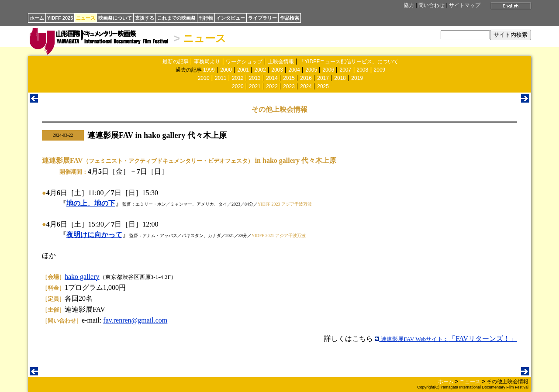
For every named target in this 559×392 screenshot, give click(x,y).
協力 (409, 5)
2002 (260, 70)
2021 (255, 86)
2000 (226, 70)
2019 (357, 78)
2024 (306, 86)
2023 (289, 86)
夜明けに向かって (94, 235)
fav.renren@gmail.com (135, 320)
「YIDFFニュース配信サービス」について (349, 62)
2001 (243, 70)
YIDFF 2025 (60, 18)
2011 (221, 78)
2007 (345, 70)
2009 (380, 70)
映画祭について (115, 18)
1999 (209, 70)
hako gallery (82, 277)
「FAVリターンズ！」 (446, 339)
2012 (238, 78)
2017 (323, 78)
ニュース (86, 18)
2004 (294, 70)
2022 (272, 86)
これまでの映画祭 (176, 18)
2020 (238, 86)
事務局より (207, 62)
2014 (272, 78)
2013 (255, 78)
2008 (363, 70)
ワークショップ (244, 62)
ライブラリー (262, 18)
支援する (145, 18)
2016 (306, 78)
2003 (277, 70)
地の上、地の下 (91, 203)
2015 (289, 78)
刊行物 (206, 18)
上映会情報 (281, 62)
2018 (340, 78)
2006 (328, 70)
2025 (323, 86)
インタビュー (231, 18)
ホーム (37, 18)
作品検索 (290, 18)
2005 (311, 70)
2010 (204, 78)
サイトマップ (465, 5)
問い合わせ (431, 5)
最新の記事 (176, 62)
